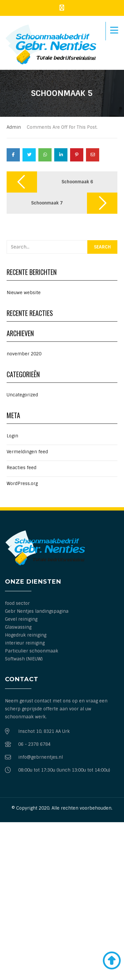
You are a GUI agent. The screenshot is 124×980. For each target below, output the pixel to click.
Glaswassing (18, 627)
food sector (17, 603)
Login (12, 436)
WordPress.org (22, 484)
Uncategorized (22, 395)
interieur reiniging (25, 643)
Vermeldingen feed (27, 452)
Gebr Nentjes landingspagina (37, 611)
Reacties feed (21, 468)
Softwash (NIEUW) (24, 659)
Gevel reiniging (21, 619)
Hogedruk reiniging (26, 635)
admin (14, 127)
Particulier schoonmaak (32, 651)
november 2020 (24, 354)
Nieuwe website (24, 293)
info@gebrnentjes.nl (41, 757)
